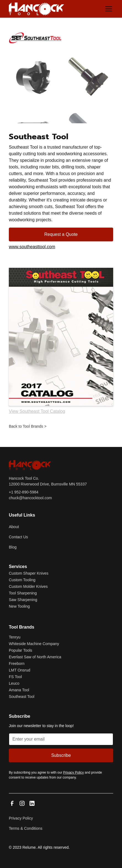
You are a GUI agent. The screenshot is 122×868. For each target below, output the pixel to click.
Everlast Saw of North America (35, 657)
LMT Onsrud (20, 670)
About (14, 527)
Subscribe (61, 755)
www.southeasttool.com (32, 247)
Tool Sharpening (23, 593)
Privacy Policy (21, 818)
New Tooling (19, 606)
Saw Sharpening (23, 600)
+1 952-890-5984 (24, 492)
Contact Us (18, 537)
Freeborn (17, 664)
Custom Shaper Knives (29, 573)
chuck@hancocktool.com (30, 498)
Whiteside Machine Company (34, 644)
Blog (13, 547)
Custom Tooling (22, 580)
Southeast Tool (22, 697)
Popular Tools (21, 650)
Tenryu (15, 637)
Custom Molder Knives (28, 586)
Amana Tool (19, 690)
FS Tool (15, 677)
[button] (108, 9)
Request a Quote (61, 234)
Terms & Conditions (26, 828)
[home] (36, 9)
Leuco (14, 683)
